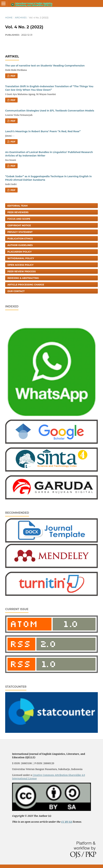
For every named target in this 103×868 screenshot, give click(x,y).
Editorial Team (18, 206)
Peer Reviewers (18, 212)
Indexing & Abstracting (23, 278)
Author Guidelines (20, 245)
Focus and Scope (19, 219)
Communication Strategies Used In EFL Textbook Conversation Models (50, 111)
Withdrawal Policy (21, 258)
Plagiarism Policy (19, 252)
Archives (21, 17)
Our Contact (16, 291)
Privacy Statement (20, 232)
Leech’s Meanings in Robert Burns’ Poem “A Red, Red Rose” (43, 131)
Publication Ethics (20, 239)
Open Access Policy (20, 265)
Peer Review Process (22, 271)
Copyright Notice (19, 225)
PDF (13, 76)
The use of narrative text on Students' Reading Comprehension (45, 66)
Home (9, 17)
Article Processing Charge (26, 285)
